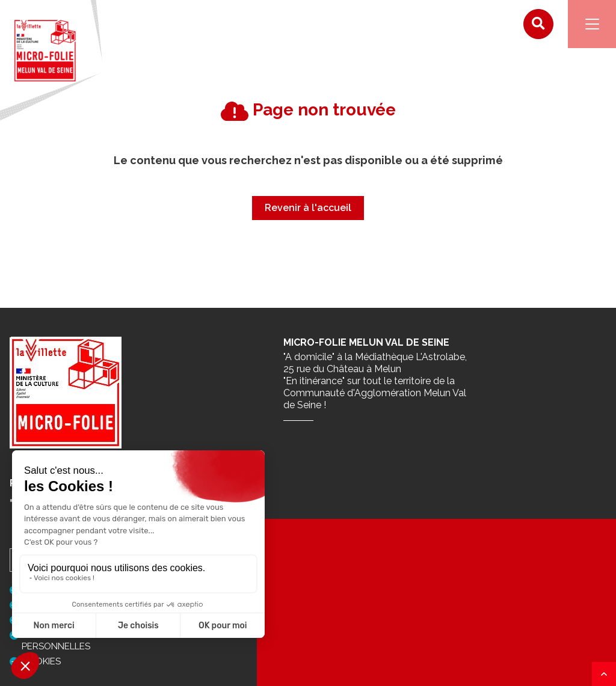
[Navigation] (592, 24)
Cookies (41, 661)
